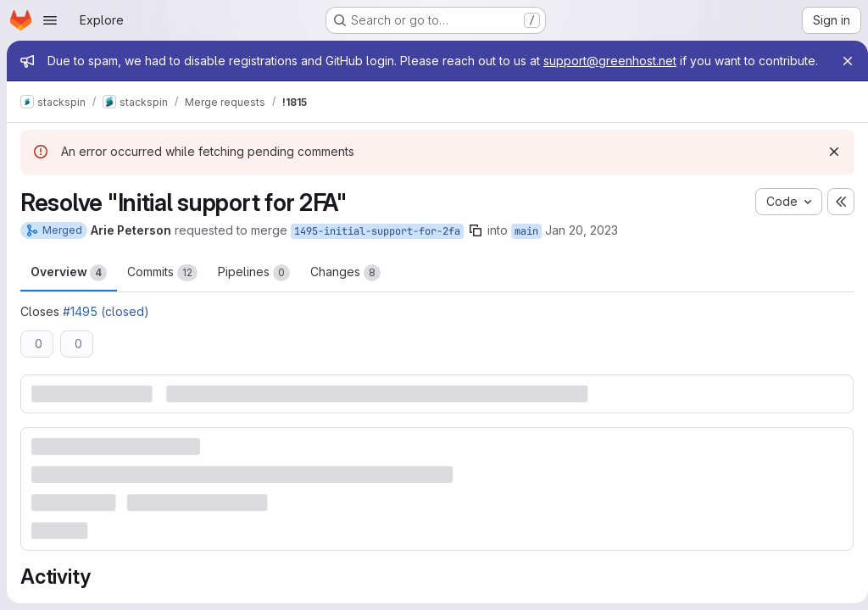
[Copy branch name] (476, 247)
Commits (162, 290)
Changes (345, 290)
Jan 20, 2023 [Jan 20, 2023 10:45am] (581, 247)
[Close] (841, 61)
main (526, 248)
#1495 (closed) (106, 328)
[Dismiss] (827, 169)
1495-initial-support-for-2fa (377, 248)
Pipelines (254, 290)
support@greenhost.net (610, 61)
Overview (69, 290)
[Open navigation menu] (50, 20)
